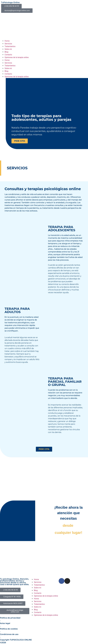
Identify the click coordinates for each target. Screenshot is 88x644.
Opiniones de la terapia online (17, 57)
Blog (6, 52)
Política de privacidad (10, 618)
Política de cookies (9, 629)
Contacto (8, 55)
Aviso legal (5, 623)
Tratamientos (10, 46)
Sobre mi (8, 49)
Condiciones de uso (9, 634)
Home (7, 41)
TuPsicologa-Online (10, 2)
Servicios (8, 44)
